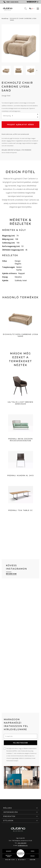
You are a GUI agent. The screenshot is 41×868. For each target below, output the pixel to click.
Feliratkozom (20, 743)
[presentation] (37, 70)
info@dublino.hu (23, 845)
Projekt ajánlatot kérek (20, 125)
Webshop (32, 2)
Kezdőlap (5, 18)
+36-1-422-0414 (22, 843)
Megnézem (11, 574)
